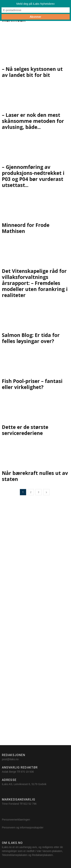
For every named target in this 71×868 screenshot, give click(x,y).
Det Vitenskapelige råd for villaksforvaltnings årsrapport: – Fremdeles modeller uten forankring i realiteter (35, 283)
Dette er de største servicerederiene (25, 430)
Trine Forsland (10, 804)
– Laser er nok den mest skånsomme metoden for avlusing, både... (33, 121)
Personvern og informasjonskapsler (23, 827)
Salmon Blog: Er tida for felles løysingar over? (31, 338)
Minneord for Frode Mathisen (26, 228)
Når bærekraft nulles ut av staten (35, 476)
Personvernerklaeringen (16, 820)
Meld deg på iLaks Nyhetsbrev (36, 4)
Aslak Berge (9, 772)
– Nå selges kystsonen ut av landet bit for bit (32, 72)
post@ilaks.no (10, 759)
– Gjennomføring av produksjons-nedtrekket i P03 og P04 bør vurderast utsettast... (33, 176)
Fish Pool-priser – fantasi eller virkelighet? (32, 384)
